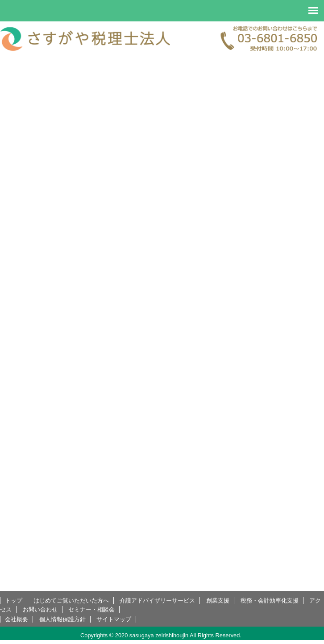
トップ (14, 601)
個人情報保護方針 (62, 619)
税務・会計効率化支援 (270, 601)
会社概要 (17, 619)
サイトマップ (114, 619)
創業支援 (218, 601)
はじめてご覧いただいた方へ (71, 601)
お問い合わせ (40, 609)
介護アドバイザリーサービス (157, 601)
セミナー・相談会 (91, 609)
